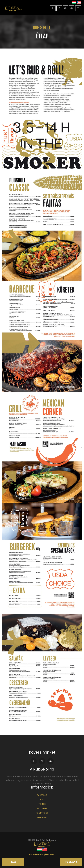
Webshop (42, 817)
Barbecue (42, 795)
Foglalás (71, 862)
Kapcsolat (53, 8)
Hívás (13, 862)
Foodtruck (42, 813)
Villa (42, 800)
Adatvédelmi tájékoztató (41, 854)
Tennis (42, 804)
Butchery (42, 808)
